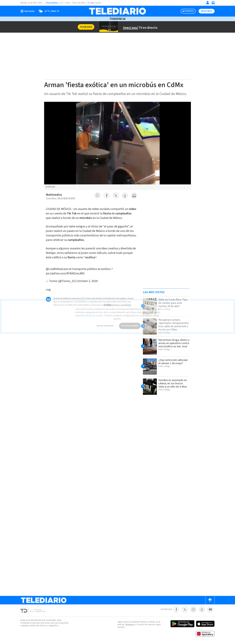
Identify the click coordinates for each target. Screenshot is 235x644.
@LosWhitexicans (57, 269)
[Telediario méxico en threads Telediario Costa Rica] (202, 609)
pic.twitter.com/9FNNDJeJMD (65, 274)
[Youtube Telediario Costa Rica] (210, 609)
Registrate (207, 11)
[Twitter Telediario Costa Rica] (185, 609)
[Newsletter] (213, 3)
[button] (97, 195)
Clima (67, 3)
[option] (117, 146)
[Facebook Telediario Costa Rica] (176, 609)
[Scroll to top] (210, 600)
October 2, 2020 (87, 281)
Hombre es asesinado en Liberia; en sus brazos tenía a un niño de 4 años (173, 383)
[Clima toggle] (48, 11)
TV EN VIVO (189, 11)
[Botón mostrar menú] (28, 11)
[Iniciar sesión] (208, 3)
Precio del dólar (79, 3)
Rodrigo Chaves (94, 3)
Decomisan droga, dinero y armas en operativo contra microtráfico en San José (174, 343)
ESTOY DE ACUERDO (130, 324)
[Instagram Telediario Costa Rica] (193, 609)
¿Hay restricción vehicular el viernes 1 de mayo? (173, 362)
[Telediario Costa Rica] (117, 11)
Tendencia (117, 19)
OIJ (61, 3)
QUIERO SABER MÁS (105, 324)
